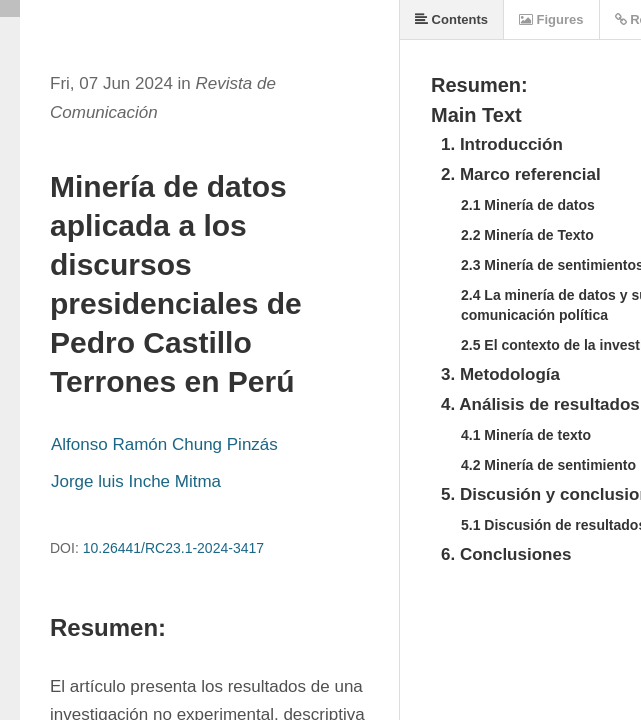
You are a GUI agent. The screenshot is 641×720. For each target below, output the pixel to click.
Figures (551, 19)
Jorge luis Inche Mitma (136, 481)
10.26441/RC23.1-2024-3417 (173, 548)
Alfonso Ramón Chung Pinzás (164, 444)
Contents (451, 19)
